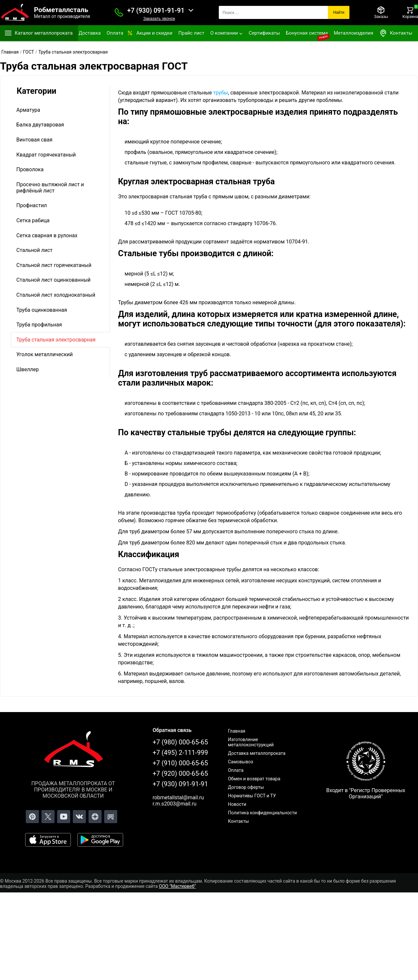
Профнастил (32, 205)
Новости (237, 804)
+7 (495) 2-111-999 (180, 753)
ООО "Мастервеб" (177, 886)
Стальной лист (34, 250)
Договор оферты (246, 787)
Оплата (115, 33)
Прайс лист (191, 33)
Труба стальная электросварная (56, 340)
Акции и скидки (154, 33)
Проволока (30, 169)
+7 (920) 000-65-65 (180, 773)
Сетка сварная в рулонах (47, 235)
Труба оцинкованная (42, 310)
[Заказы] (381, 12)
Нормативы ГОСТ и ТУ (252, 796)
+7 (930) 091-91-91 (156, 10)
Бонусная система (307, 33)
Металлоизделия (354, 33)
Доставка (90, 33)
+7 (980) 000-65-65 (180, 742)
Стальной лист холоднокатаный (56, 295)
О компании (224, 33)
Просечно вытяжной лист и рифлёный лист (50, 188)
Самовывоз (241, 762)
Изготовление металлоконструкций (251, 742)
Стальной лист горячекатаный (54, 265)
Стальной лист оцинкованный (53, 280)
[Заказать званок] (119, 12)
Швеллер (28, 369)
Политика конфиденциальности (262, 813)
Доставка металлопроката (257, 753)
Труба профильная (39, 325)
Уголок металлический (45, 354)
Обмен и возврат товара (254, 779)
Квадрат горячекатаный (46, 155)
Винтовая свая (34, 140)
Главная (237, 731)
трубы (221, 93)
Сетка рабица (33, 220)
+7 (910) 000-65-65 (180, 763)
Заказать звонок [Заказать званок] (159, 18)
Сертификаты (264, 33)
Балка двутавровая (40, 125)
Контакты (396, 33)
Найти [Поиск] (339, 12)
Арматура (28, 110)
